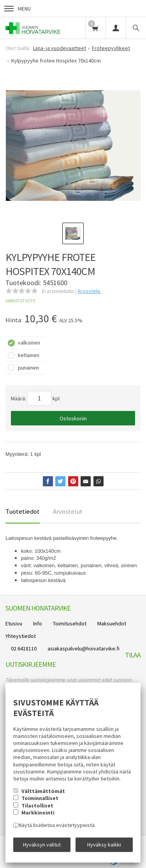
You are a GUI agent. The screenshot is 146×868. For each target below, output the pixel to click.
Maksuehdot (112, 623)
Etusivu (14, 623)
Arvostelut (68, 511)
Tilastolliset (37, 805)
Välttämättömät (43, 791)
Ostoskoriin (73, 418)
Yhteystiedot (21, 636)
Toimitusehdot (70, 623)
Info (38, 623)
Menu (18, 9)
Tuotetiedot (23, 511)
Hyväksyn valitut (42, 845)
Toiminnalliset (40, 798)
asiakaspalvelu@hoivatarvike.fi (84, 648)
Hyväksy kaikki (104, 845)
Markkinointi (38, 813)
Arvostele (90, 291)
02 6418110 (24, 648)
